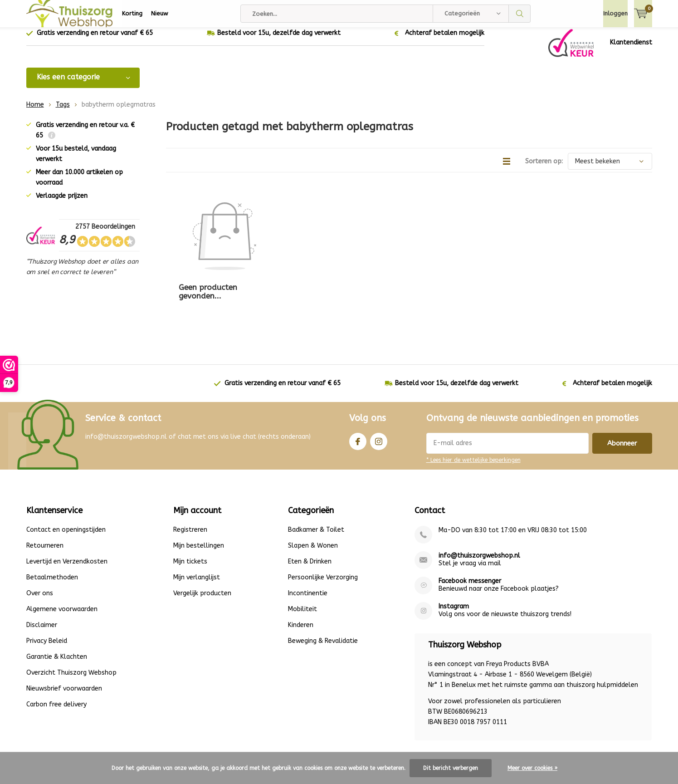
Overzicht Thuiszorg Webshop (71, 626)
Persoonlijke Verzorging (323, 531)
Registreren (190, 483)
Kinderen (301, 578)
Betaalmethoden (52, 531)
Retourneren (45, 499)
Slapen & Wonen (313, 499)
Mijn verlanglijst (197, 531)
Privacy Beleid (47, 594)
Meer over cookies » (532, 768)
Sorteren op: (544, 168)
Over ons (40, 546)
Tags (63, 111)
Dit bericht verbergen (451, 768)
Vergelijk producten (202, 546)
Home (35, 111)
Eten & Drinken (310, 515)
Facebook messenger (470, 534)
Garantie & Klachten (57, 610)
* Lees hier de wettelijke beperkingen (473, 413)
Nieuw (160, 13)
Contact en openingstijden (66, 483)
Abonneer (622, 396)
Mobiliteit (302, 562)
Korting (132, 13)
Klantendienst (631, 49)
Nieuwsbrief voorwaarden (64, 642)
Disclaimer (42, 578)
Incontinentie (308, 546)
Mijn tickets (190, 515)
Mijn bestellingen (199, 499)
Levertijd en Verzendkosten (67, 515)
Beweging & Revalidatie (323, 594)
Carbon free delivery (56, 658)
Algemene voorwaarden (62, 562)
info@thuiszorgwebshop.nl (479, 509)
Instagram (379, 392)
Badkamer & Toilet (316, 483)
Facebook (358, 392)
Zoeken (520, 14)
